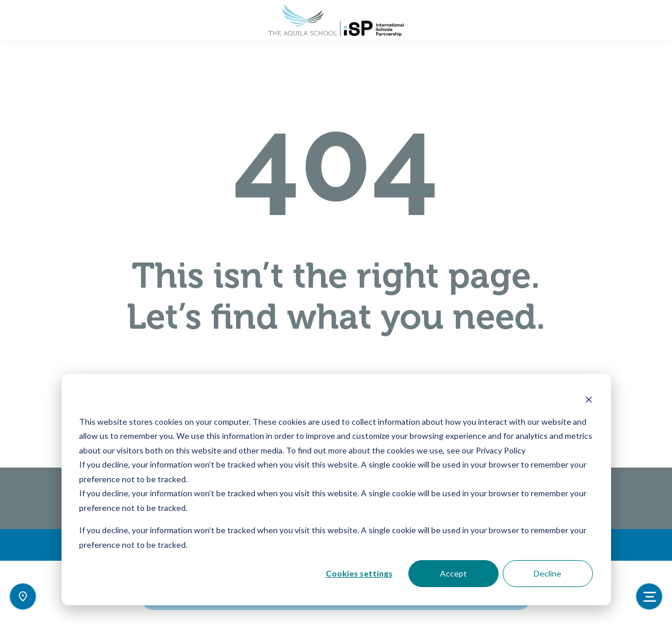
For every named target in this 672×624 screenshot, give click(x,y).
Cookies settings (359, 573)
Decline (548, 573)
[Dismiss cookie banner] (589, 399)
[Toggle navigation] (649, 596)
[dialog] (336, 490)
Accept (453, 573)
